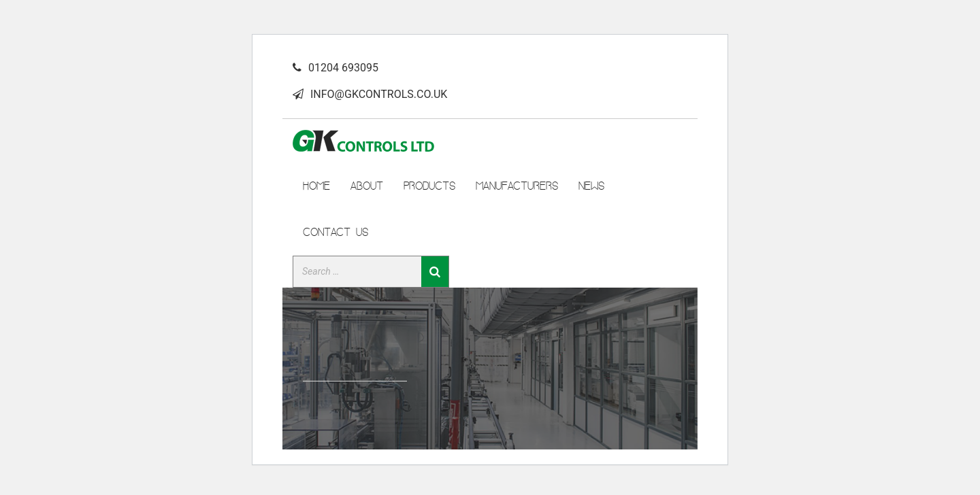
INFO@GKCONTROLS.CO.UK (379, 94)
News (591, 186)
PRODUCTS (429, 186)
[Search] (435, 272)
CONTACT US (336, 232)
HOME (316, 186)
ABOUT (367, 186)
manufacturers (517, 186)
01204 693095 (343, 68)
